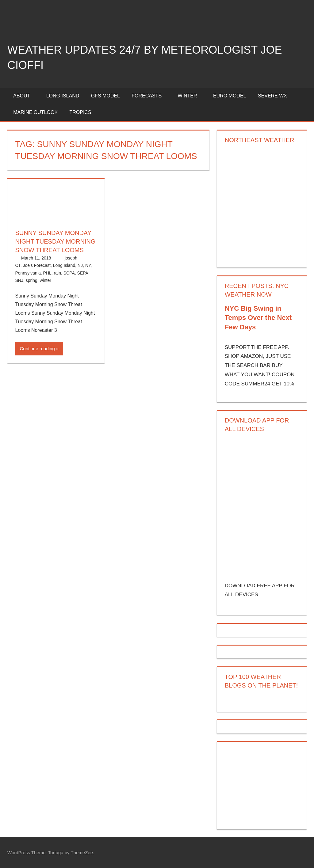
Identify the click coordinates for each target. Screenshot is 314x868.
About (25, 96)
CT (18, 265)
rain (57, 273)
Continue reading (37, 349)
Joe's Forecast (37, 265)
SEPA (83, 273)
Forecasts (150, 96)
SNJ (19, 280)
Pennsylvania (28, 273)
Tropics (80, 112)
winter (46, 280)
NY (88, 265)
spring (32, 280)
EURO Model (230, 96)
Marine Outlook (35, 112)
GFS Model (105, 96)
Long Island (64, 265)
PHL (47, 273)
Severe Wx (272, 96)
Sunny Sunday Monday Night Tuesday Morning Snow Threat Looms (56, 241)
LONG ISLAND (63, 96)
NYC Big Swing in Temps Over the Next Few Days (258, 318)
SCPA (69, 273)
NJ (80, 265)
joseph (71, 258)
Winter (191, 96)
